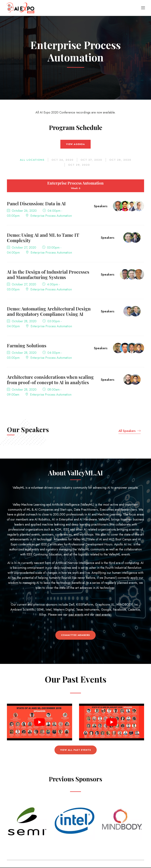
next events (103, 615)
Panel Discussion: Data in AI (36, 204)
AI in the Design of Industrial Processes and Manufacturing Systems (48, 275)
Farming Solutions (27, 346)
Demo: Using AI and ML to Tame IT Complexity (43, 238)
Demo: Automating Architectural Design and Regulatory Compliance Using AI (49, 312)
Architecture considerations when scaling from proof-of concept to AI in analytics (50, 380)
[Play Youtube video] (40, 723)
